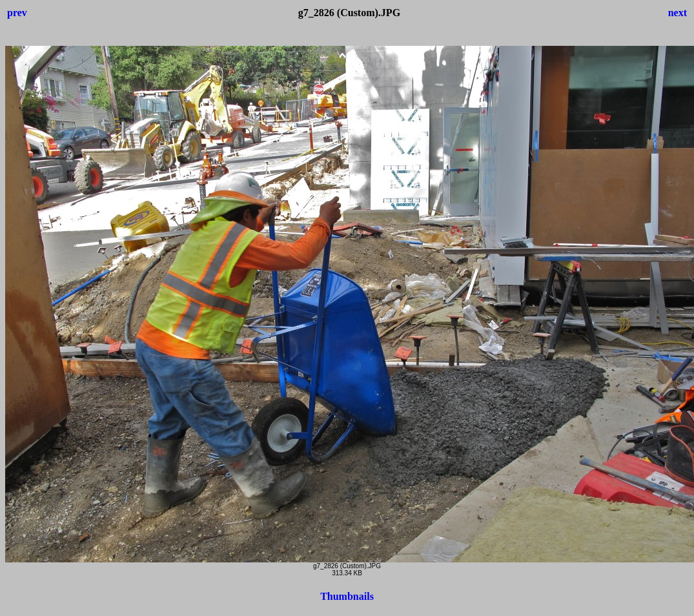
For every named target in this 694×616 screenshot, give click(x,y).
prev (17, 13)
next (678, 13)
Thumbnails (347, 596)
